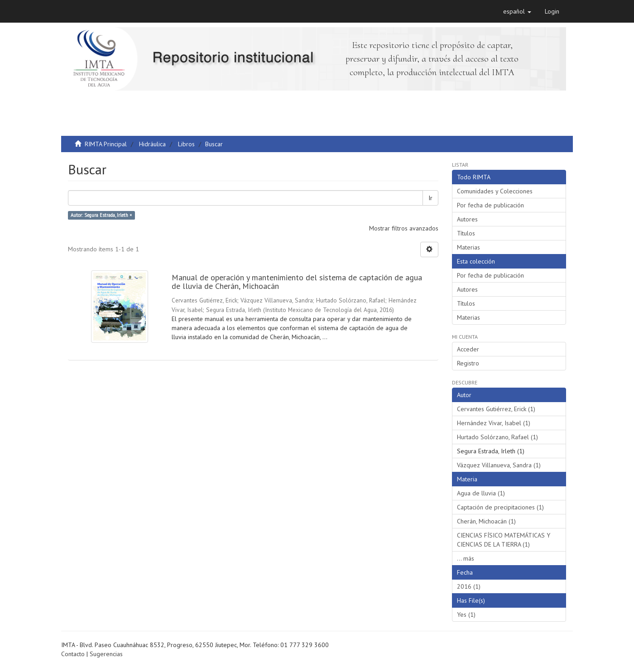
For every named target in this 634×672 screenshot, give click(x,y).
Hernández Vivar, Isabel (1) (494, 423)
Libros (186, 144)
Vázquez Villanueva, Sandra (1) (499, 465)
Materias (468, 247)
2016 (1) (469, 586)
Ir (430, 198)
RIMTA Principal (106, 144)
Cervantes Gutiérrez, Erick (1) (496, 409)
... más (466, 558)
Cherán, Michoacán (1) (486, 521)
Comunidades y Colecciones (495, 191)
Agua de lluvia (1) (481, 493)
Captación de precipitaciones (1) (500, 507)
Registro (468, 363)
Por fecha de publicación (490, 205)
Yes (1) (466, 614)
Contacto (73, 654)
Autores (467, 219)
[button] (517, 11)
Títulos (466, 233)
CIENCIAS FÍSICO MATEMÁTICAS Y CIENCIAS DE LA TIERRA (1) (504, 540)
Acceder (468, 349)
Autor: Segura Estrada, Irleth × (101, 215)
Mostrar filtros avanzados (404, 228)
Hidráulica (152, 144)
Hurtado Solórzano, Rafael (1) (497, 437)
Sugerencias (106, 654)
